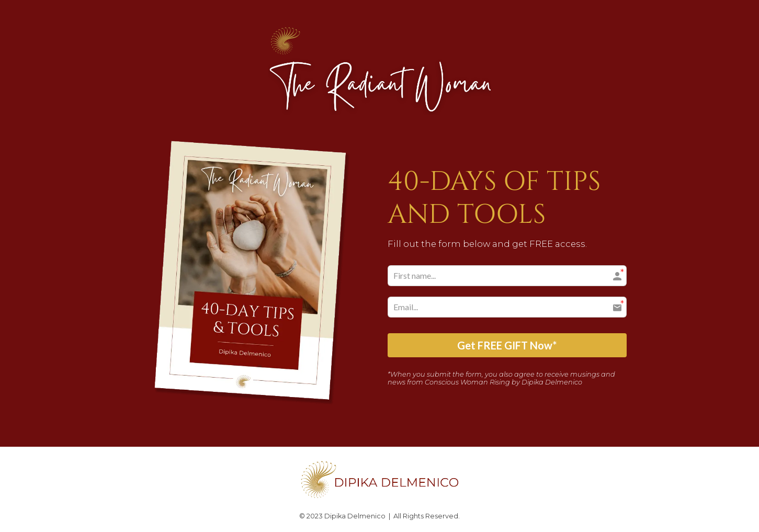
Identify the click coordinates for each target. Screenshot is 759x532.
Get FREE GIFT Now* (507, 345)
